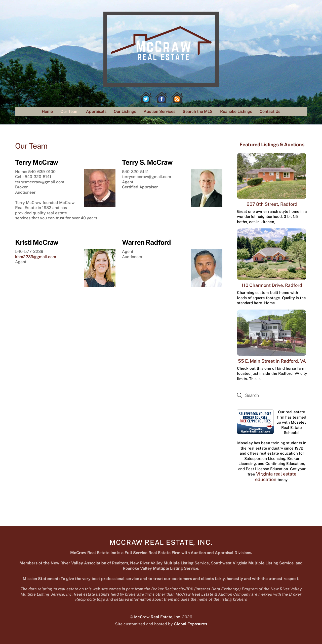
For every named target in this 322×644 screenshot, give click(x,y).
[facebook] (162, 97)
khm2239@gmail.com (36, 257)
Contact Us (270, 111)
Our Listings (125, 111)
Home (47, 111)
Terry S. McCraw (147, 162)
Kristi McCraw (37, 242)
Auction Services (159, 111)
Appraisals (96, 111)
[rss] (177, 97)
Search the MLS (198, 111)
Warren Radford (147, 242)
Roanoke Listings (236, 111)
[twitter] (146, 97)
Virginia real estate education (276, 477)
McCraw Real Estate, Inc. (158, 617)
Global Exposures (190, 624)
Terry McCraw (36, 162)
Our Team (69, 111)
